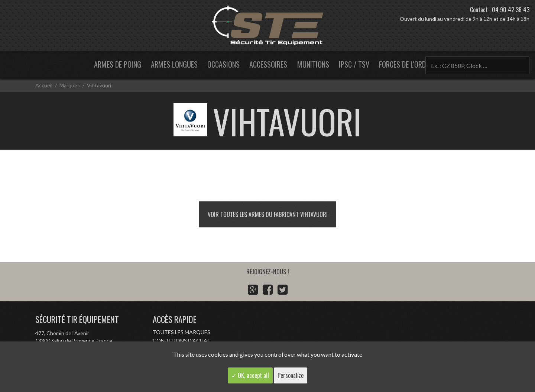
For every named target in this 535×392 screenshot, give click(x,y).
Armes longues (174, 64)
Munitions (313, 64)
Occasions (223, 64)
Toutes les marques (181, 332)
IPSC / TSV (354, 64)
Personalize (291, 375)
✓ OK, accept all (250, 375)
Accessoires (268, 64)
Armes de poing (118, 64)
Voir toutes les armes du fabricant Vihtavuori (268, 214)
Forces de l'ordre (406, 64)
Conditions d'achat (182, 341)
